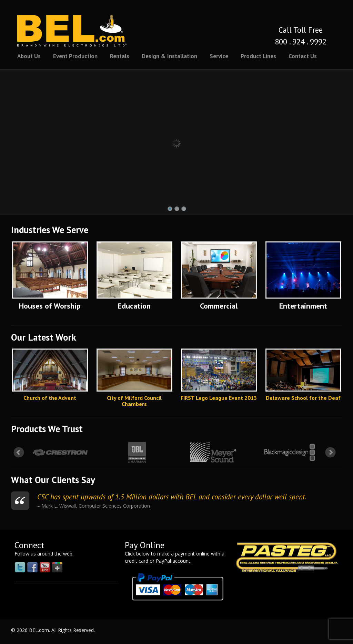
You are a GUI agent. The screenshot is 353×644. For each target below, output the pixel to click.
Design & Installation (169, 56)
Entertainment (303, 306)
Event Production (75, 56)
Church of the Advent (50, 398)
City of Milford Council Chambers (134, 401)
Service (219, 56)
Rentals (120, 56)
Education (134, 306)
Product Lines (258, 56)
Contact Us (303, 56)
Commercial (219, 306)
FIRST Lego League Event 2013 (219, 398)
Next (331, 453)
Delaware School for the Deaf (303, 398)
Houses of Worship (50, 306)
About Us (29, 56)
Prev (19, 453)
